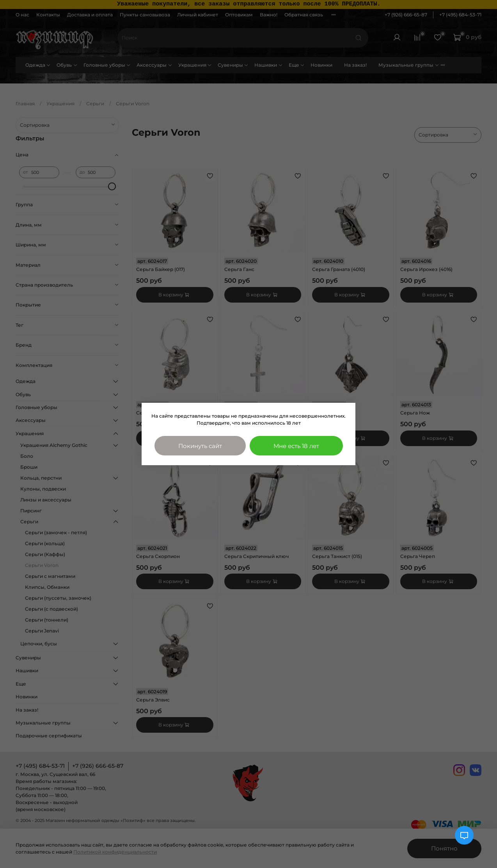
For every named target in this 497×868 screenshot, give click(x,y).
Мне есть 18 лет (296, 446)
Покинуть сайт (200, 446)
